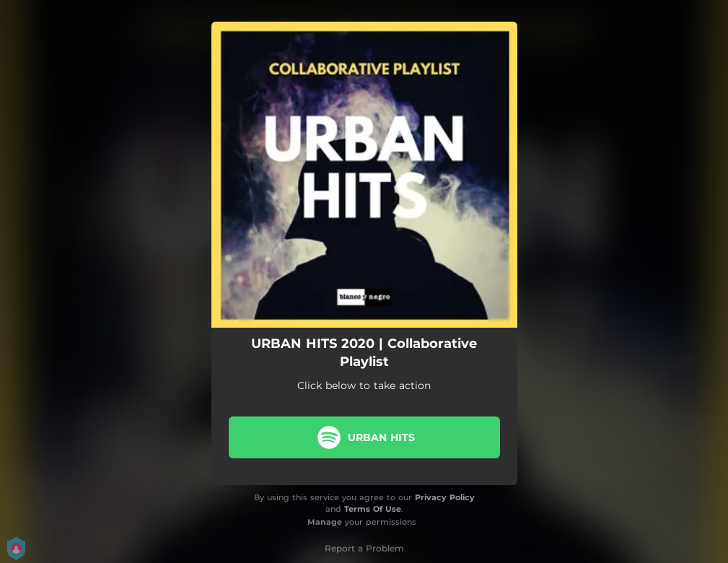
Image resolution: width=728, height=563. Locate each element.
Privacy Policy (445, 497)
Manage (325, 522)
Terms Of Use (373, 509)
